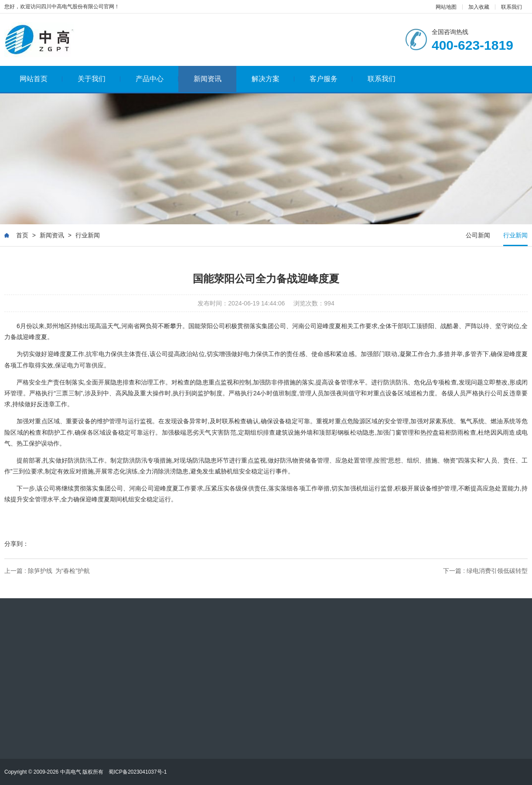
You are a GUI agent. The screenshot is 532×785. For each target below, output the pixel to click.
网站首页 (41, 79)
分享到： (17, 544)
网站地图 (446, 7)
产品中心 (157, 79)
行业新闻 (88, 236)
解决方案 (273, 79)
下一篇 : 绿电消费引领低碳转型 (485, 571)
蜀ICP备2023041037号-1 (138, 772)
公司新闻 (478, 236)
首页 (22, 236)
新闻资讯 (208, 79)
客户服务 (331, 79)
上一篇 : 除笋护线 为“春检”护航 (47, 571)
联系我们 (512, 7)
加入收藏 (479, 7)
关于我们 (99, 79)
